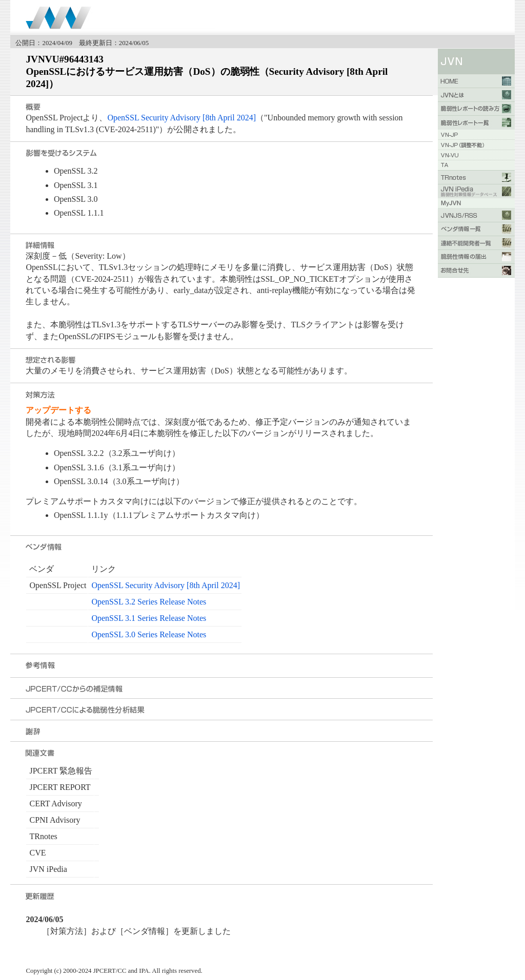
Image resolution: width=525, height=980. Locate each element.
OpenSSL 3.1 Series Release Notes (149, 618)
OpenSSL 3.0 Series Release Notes (149, 634)
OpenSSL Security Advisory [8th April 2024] (181, 118)
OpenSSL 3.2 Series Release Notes (149, 602)
